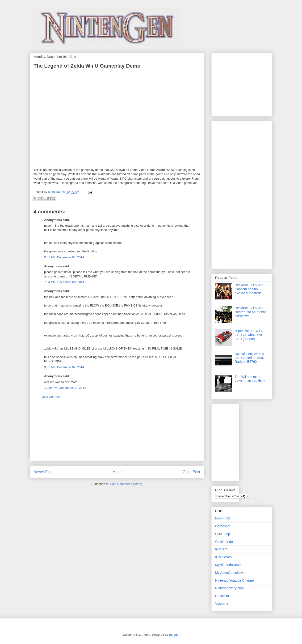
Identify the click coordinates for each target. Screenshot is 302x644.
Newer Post (43, 472)
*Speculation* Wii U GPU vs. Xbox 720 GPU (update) (249, 335)
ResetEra (222, 596)
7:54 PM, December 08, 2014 (64, 282)
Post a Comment (51, 397)
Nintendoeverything (229, 588)
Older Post (191, 472)
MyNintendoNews (228, 565)
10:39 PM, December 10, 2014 (65, 388)
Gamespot (223, 526)
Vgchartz (222, 604)
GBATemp (223, 534)
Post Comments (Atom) (126, 484)
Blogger (174, 635)
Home (118, 472)
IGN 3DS (222, 549)
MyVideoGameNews (230, 573)
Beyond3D (223, 518)
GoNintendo (224, 542)
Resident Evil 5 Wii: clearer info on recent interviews (250, 312)
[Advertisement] (117, 433)
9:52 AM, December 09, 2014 (64, 367)
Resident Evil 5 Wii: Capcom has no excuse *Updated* (249, 289)
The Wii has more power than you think (250, 379)
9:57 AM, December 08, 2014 (64, 257)
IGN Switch (223, 557)
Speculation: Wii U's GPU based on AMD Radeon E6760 (250, 358)
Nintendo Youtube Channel (235, 580)
